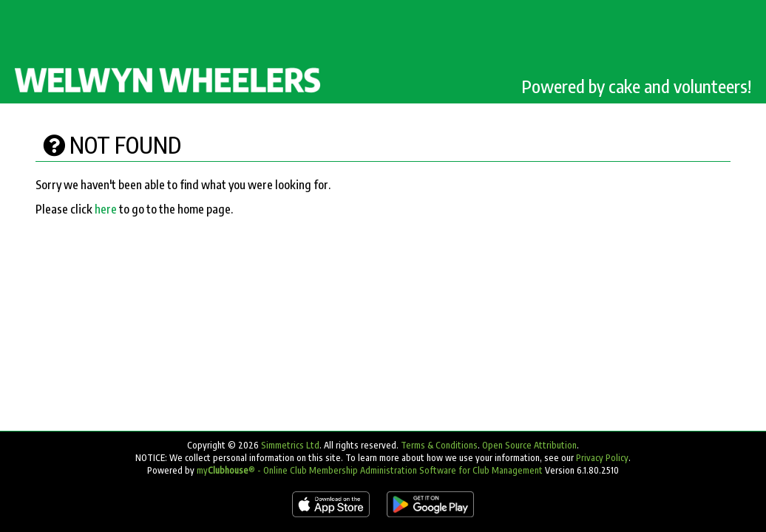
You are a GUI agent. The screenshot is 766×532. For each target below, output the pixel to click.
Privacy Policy (602, 458)
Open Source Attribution (529, 445)
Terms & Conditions (439, 445)
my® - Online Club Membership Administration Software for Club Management (370, 470)
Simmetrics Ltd (290, 445)
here (106, 209)
